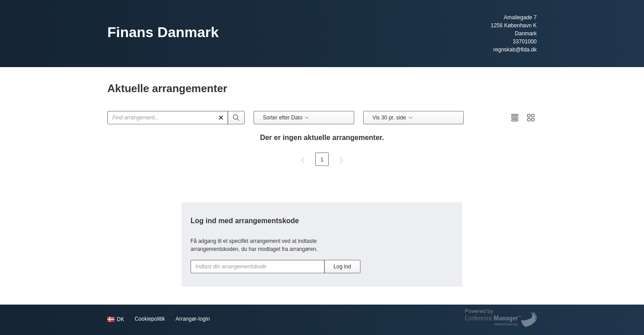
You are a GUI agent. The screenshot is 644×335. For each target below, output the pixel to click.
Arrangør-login (193, 319)
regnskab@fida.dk (515, 50)
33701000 (525, 42)
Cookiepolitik (150, 319)
